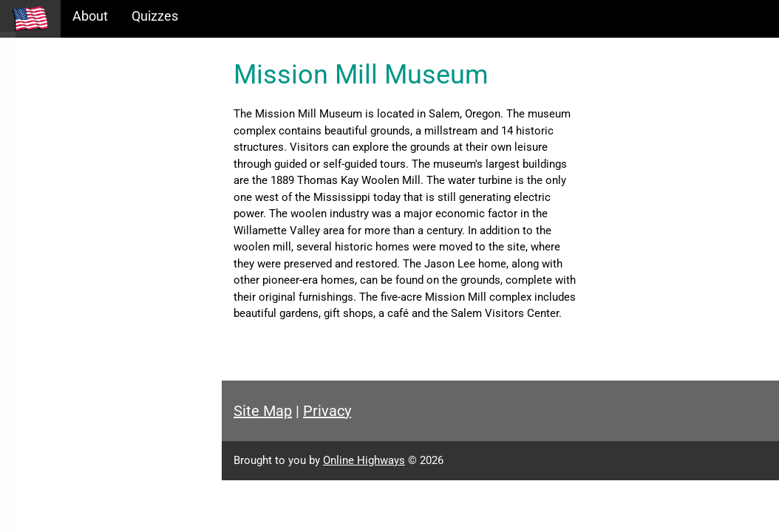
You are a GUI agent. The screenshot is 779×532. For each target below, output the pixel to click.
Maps (28, 160)
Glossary (37, 192)
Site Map (263, 411)
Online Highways (364, 460)
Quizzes (155, 16)
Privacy (327, 411)
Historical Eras (54, 96)
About (90, 16)
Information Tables (67, 128)
